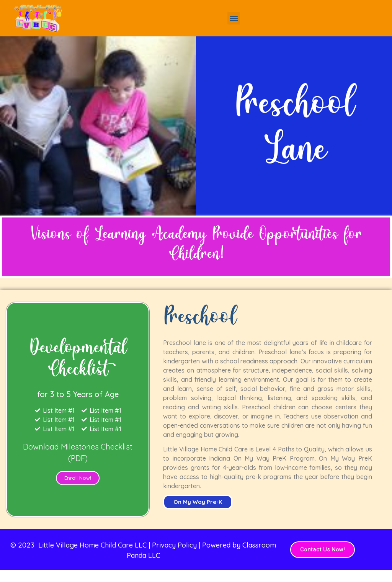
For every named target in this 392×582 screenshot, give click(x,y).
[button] (234, 18)
